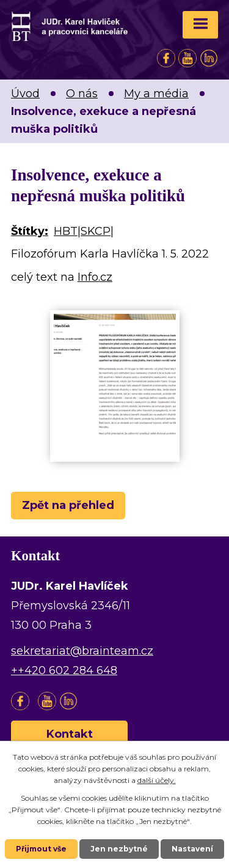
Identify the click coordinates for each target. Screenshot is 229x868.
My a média (156, 94)
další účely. (157, 780)
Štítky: (30, 231)
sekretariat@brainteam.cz (82, 651)
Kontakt (70, 734)
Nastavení (192, 849)
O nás (82, 94)
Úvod (25, 94)
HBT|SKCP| (84, 231)
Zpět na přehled (68, 505)
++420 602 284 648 (64, 670)
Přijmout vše (41, 849)
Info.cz (95, 277)
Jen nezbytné (119, 849)
